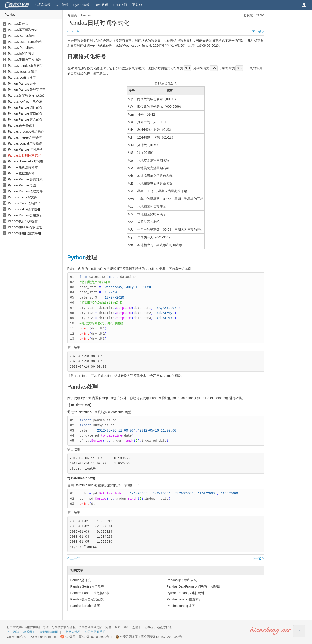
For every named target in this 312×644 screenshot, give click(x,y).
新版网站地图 (49, 632)
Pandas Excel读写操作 (24, 203)
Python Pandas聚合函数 (25, 119)
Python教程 (82, 5)
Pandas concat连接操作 (25, 143)
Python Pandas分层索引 (25, 215)
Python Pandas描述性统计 (186, 593)
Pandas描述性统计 (21, 54)
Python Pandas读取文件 (25, 191)
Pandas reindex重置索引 (25, 66)
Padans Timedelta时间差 (26, 161)
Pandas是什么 (18, 24)
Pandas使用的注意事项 (24, 233)
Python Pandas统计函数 (25, 107)
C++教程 (62, 5)
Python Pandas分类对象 (25, 179)
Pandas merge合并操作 (25, 137)
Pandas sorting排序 (22, 78)
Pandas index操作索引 (24, 209)
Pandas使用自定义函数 (24, 60)
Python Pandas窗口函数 (25, 113)
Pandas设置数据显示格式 (26, 96)
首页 (74, 15)
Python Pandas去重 (22, 84)
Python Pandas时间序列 (25, 149)
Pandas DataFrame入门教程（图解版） (195, 586)
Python (77, 257)
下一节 (258, 32)
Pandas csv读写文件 (23, 197)
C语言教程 (43, 5)
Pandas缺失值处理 (21, 125)
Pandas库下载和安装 (23, 30)
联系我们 (29, 632)
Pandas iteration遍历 (23, 72)
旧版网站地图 (72, 632)
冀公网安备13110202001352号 (161, 637)
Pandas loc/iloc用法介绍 (25, 102)
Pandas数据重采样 (21, 173)
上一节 (74, 32)
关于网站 (13, 632)
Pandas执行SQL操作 (23, 221)
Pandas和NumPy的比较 (25, 227)
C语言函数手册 (95, 632)
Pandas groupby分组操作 (26, 131)
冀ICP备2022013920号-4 (95, 637)
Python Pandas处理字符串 (27, 90)
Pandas (10, 15)
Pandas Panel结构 (21, 48)
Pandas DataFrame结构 (25, 42)
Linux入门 (120, 5)
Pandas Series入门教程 (87, 586)
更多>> (137, 5)
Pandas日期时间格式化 (24, 155)
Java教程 (101, 5)
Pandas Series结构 (21, 36)
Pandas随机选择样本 (23, 167)
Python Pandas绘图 (22, 185)
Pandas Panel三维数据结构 (90, 593)
